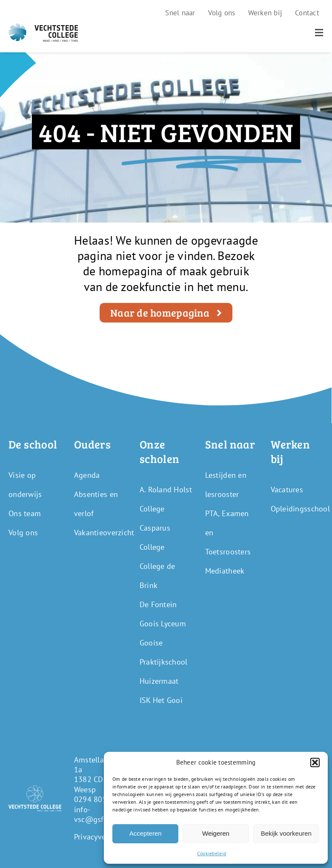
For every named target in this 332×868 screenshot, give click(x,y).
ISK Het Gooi (161, 700)
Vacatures (287, 490)
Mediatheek (225, 571)
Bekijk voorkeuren (286, 833)
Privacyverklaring (103, 837)
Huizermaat (159, 681)
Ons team (25, 513)
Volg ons (23, 533)
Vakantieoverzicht (104, 533)
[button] (315, 762)
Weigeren (216, 833)
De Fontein (158, 604)
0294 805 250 (98, 799)
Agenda (87, 475)
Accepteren (146, 833)
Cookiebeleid (212, 853)
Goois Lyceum (163, 624)
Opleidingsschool (300, 509)
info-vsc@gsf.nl (93, 814)
